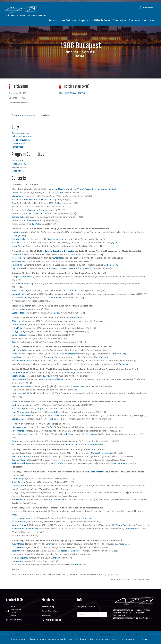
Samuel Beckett (71, 445)
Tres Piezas (53, 419)
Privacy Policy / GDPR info (86, 607)
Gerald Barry (17, 357)
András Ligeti (124, 544)
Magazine (83, 18)
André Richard (18, 246)
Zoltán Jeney (18, 133)
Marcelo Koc (17, 265)
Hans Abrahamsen (20, 412)
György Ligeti (18, 441)
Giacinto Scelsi (18, 239)
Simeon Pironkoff (20, 525)
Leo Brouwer (18, 518)
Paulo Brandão (19, 522)
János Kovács (18, 171)
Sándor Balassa (19, 335)
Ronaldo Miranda (20, 460)
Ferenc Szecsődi (124, 525)
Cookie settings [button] (129, 639)
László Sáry (18, 328)
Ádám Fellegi (63, 189)
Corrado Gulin (18, 217)
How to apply (46, 615)
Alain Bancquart (19, 558)
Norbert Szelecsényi (101, 453)
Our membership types (50, 611)
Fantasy (59, 203)
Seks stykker (55, 412)
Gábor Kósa (17, 321)
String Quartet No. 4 (57, 239)
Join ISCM (147, 18)
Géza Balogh (92, 434)
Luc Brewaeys (18, 393)
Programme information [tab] (24, 115)
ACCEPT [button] (145, 639)
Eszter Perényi (118, 463)
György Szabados (20, 313)
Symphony (56, 558)
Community (118, 18)
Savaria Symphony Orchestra (59, 251)
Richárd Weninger (96, 472)
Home (51, 18)
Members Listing (48, 607)
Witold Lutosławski (21, 297)
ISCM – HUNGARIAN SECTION (72, 93)
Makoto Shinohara (20, 284)
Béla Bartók (17, 551)
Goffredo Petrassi (20, 415)
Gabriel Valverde (20, 419)
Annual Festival (66, 18)
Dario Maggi (17, 232)
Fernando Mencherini (22, 361)
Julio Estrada (18, 350)
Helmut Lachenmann (22, 136)
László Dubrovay (19, 427)
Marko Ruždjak (18, 354)
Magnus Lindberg (20, 294)
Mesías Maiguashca (21, 140)
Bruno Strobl (18, 511)
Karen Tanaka (18, 254)
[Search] (92, 615)
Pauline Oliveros (19, 261)
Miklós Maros (18, 431)
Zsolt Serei (17, 547)
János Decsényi (19, 164)
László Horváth (132, 529)
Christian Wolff (19, 486)
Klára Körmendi (101, 357)
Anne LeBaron (18, 499)
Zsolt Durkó (17, 342)
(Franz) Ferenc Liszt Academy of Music (97, 189)
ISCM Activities (100, 18)
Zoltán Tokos (87, 518)
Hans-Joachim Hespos (22, 456)
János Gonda (18, 309)
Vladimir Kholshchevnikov (24, 529)
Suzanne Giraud (19, 376)
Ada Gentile (17, 408)
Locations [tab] (46, 115)
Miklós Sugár (17, 196)
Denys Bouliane (19, 379)
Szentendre (76, 318)
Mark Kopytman (19, 405)
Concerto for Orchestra (69, 551)
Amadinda (124, 364)
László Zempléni (20, 325)
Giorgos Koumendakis (22, 277)
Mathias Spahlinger (21, 463)
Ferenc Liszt (17, 193)
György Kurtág (18, 331)
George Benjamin (20, 372)
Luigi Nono (17, 268)
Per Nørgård (17, 561)
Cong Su (15, 203)
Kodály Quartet (113, 243)
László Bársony (111, 265)
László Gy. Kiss (118, 354)
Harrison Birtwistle (21, 386)
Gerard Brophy (19, 479)
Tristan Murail (18, 143)
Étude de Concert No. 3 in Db (38, 200)
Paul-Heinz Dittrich (21, 243)
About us (133, 18)
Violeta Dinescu (19, 290)
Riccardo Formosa (20, 258)
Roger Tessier (18, 482)
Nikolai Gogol (68, 434)
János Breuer (18, 160)
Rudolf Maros (18, 544)
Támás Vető (17, 147)
